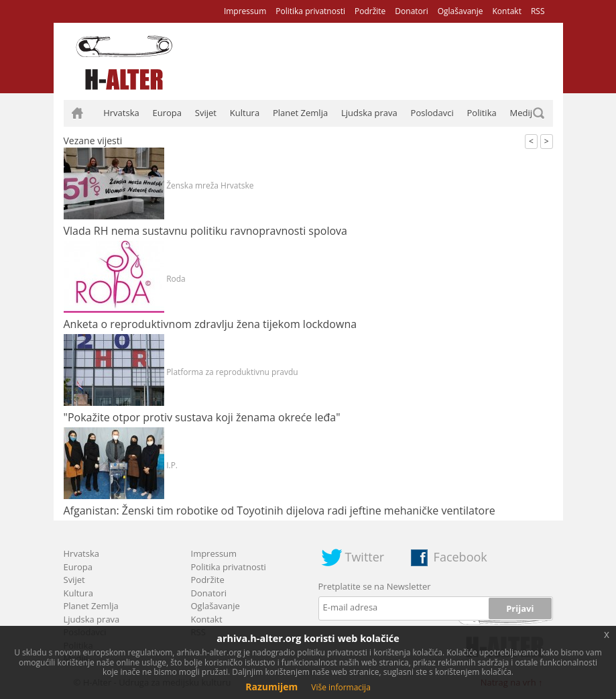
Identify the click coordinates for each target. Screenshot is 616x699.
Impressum (245, 11)
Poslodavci (432, 113)
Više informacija (341, 687)
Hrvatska (121, 113)
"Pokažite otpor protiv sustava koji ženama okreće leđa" (202, 417)
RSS (538, 11)
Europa (168, 113)
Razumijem (271, 687)
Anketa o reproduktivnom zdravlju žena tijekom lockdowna (210, 324)
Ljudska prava (369, 113)
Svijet (206, 113)
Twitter (365, 557)
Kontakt (506, 11)
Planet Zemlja (300, 113)
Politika (482, 113)
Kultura (245, 113)
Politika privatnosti (310, 11)
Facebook (460, 557)
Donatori (411, 11)
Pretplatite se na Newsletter (375, 586)
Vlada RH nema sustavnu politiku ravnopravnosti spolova (205, 231)
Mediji (522, 113)
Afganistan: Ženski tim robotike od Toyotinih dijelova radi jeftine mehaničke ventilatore (280, 510)
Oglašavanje (460, 11)
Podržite (370, 11)
